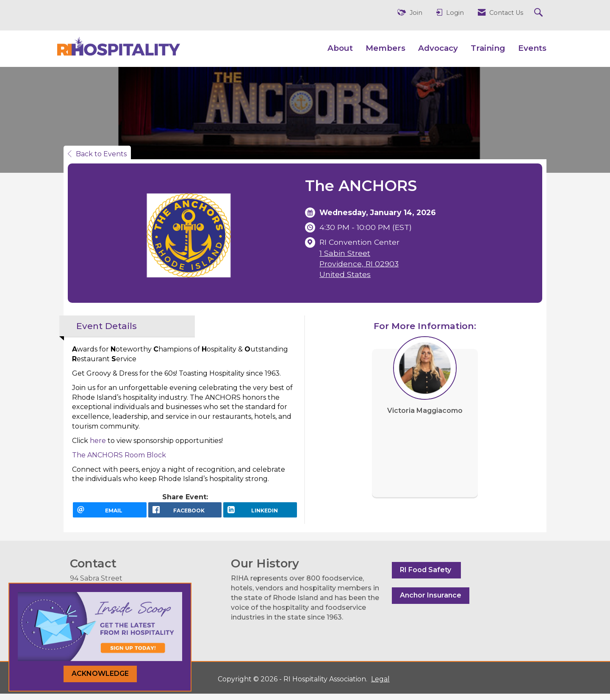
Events (532, 48)
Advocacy (438, 48)
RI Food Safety (426, 576)
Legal (374, 685)
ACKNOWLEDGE (100, 674)
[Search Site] (539, 13)
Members (385, 48)
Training (488, 48)
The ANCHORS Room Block (120, 455)
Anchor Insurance (431, 601)
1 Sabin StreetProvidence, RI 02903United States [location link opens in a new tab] (359, 264)
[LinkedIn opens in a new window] (260, 513)
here (98, 441)
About (340, 48)
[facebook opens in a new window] (185, 513)
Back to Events (97, 154)
